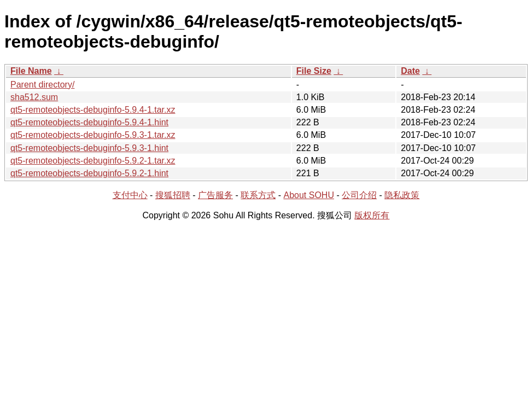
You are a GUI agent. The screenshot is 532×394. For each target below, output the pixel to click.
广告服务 (215, 195)
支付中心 (130, 195)
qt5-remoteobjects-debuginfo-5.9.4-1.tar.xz (93, 110)
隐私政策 (402, 195)
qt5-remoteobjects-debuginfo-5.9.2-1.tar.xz (93, 161)
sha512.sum (34, 97)
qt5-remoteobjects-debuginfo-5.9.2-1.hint (89, 173)
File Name (31, 71)
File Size (314, 71)
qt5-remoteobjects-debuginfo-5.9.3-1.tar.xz (93, 135)
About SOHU (308, 195)
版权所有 (372, 215)
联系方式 (258, 195)
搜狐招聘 (173, 195)
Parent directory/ (42, 85)
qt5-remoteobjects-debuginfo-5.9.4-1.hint (89, 122)
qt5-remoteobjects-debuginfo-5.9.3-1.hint (89, 148)
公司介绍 (359, 195)
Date (410, 71)
